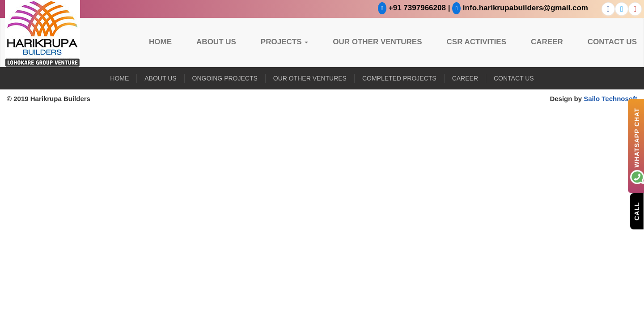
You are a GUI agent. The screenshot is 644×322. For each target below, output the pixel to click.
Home (160, 42)
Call (637, 211)
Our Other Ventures (377, 42)
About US (216, 42)
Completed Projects (399, 78)
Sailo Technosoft (610, 99)
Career (547, 42)
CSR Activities (477, 42)
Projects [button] (284, 42)
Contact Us (612, 42)
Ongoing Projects (225, 78)
